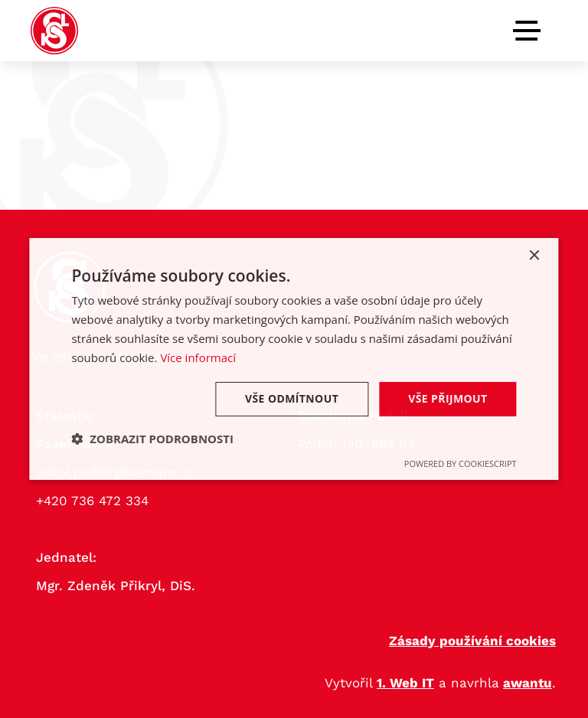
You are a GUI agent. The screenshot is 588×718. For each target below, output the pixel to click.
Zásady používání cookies (472, 641)
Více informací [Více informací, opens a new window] (198, 357)
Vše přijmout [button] (448, 398)
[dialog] (294, 359)
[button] (152, 439)
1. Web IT (405, 683)
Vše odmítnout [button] (292, 398)
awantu (528, 683)
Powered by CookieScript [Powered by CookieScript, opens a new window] (461, 463)
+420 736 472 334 (92, 501)
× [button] (534, 256)
